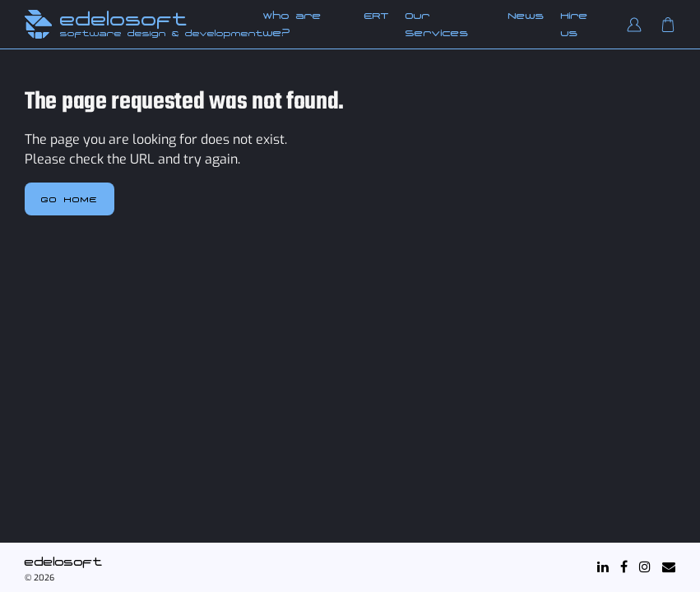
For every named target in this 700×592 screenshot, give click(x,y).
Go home (70, 199)
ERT (377, 16)
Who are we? (292, 24)
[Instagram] (645, 567)
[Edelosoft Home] (38, 24)
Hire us (575, 24)
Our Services (437, 24)
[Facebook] (624, 567)
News (526, 16)
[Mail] (669, 567)
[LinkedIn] (603, 567)
